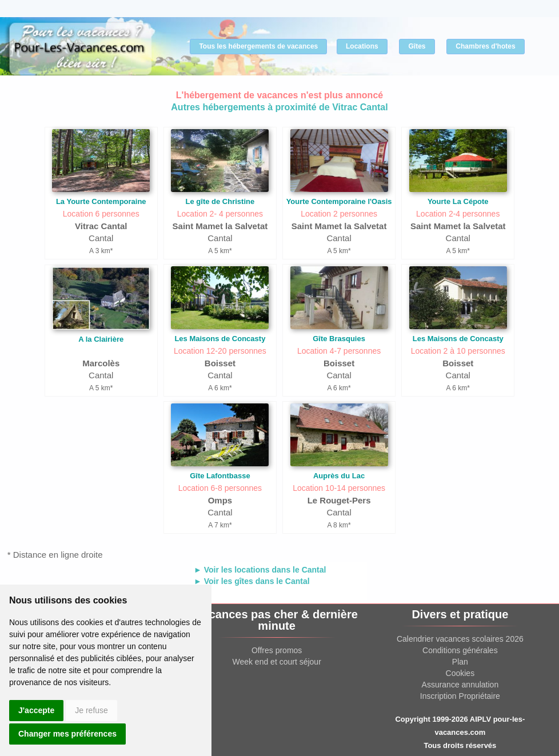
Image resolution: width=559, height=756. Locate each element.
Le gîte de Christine (220, 201)
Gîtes (417, 46)
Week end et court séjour (276, 662)
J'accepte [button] (36, 710)
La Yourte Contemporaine (101, 201)
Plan (460, 662)
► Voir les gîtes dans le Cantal (252, 581)
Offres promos (277, 650)
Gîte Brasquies (339, 339)
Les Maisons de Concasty (220, 339)
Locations (362, 46)
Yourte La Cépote (458, 201)
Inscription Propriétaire (460, 696)
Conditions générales (460, 650)
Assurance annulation (460, 685)
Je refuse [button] (91, 710)
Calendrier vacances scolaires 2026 (460, 639)
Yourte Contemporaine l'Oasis (339, 201)
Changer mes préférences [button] (67, 734)
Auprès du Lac (339, 476)
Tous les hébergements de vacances (258, 46)
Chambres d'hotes (485, 46)
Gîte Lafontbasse (220, 476)
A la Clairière (101, 339)
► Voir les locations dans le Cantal (260, 570)
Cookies (460, 673)
